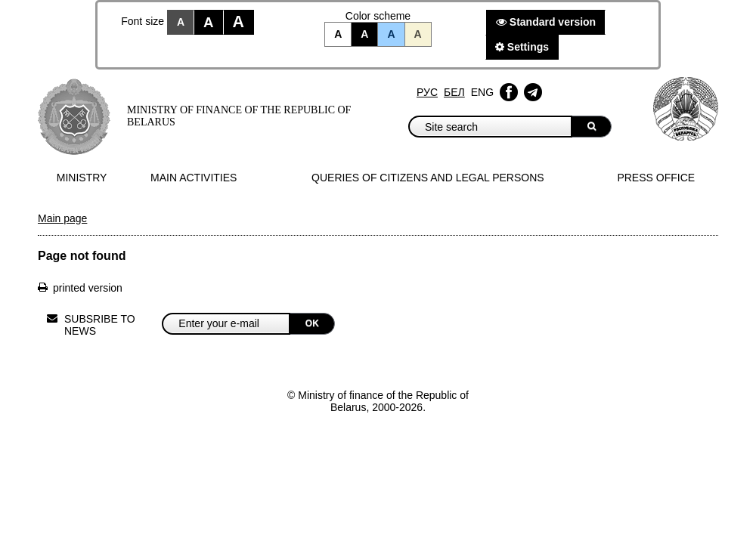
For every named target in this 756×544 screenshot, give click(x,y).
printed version (88, 288)
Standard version (546, 22)
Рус (427, 92)
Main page (62, 218)
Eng (482, 92)
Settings (522, 47)
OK (312, 323)
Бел (454, 92)
